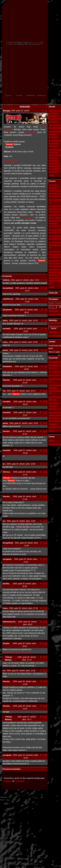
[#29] (45, 681)
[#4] (46, 310)
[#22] (45, 559)
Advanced (53, 332)
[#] (46, 111)
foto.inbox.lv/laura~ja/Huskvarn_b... (17, 652)
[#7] (46, 342)
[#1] (46, 280)
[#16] (45, 450)
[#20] (45, 521)
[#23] (45, 584)
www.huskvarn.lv (11, 161)
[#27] (45, 657)
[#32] (45, 755)
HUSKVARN (25, 107)
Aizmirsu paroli (55, 314)
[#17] (45, 464)
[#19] (45, 496)
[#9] (46, 366)
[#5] (46, 321)
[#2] (46, 288)
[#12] (45, 402)
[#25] (45, 622)
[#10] (45, 380)
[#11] (45, 391)
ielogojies (8, 781)
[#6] (46, 329)
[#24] (45, 608)
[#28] (45, 671)
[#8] (46, 350)
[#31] (45, 717)
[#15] (45, 431)
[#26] (45, 643)
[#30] (45, 706)
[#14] (45, 423)
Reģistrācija (53, 311)
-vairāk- (52, 175)
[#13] (45, 412)
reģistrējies (19, 781)
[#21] (45, 543)
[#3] (46, 299)
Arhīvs (51, 441)
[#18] (45, 472)
